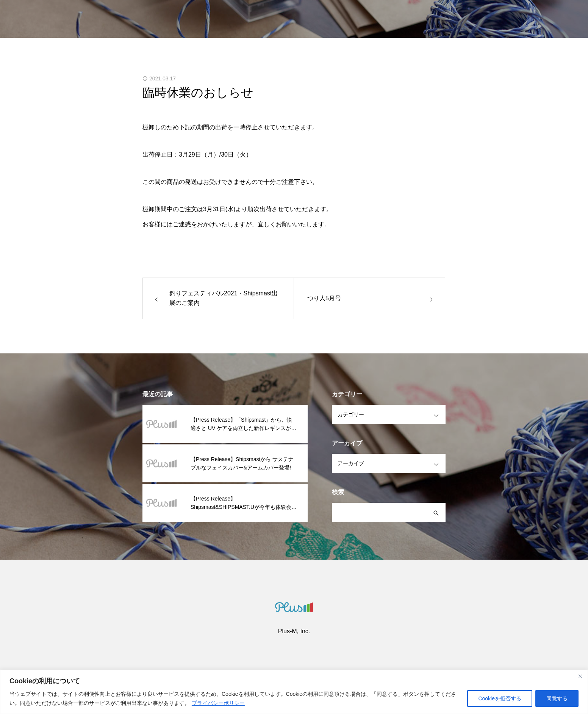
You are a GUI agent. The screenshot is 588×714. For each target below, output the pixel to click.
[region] (294, 692)
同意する (557, 698)
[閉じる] (580, 676)
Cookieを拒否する (500, 698)
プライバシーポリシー (218, 703)
